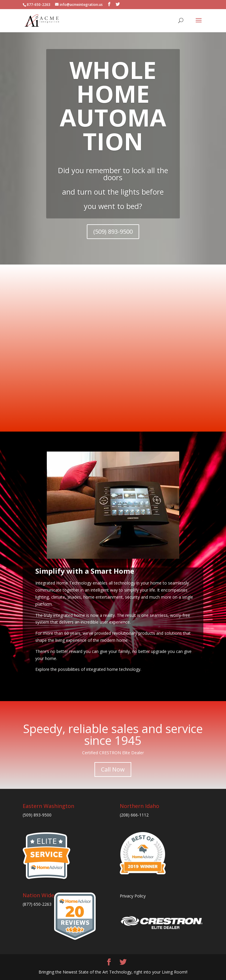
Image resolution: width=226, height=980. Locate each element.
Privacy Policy (133, 896)
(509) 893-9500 (113, 231)
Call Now (113, 769)
